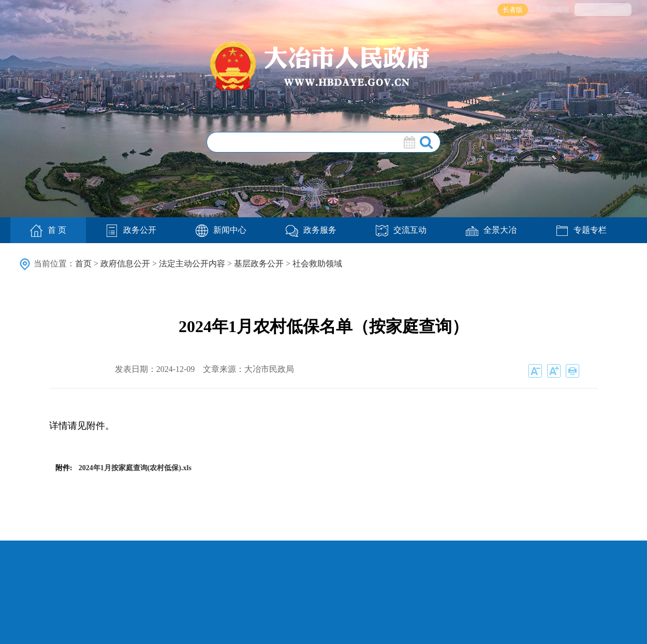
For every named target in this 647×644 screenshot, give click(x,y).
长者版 (513, 10)
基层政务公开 (259, 264)
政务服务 (311, 230)
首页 (83, 264)
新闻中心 (221, 230)
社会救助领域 (317, 264)
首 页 (48, 231)
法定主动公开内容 (192, 264)
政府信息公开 (125, 264)
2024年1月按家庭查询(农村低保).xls (135, 468)
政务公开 (131, 230)
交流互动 (401, 230)
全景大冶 (491, 230)
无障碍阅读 (553, 10)
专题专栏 (581, 230)
